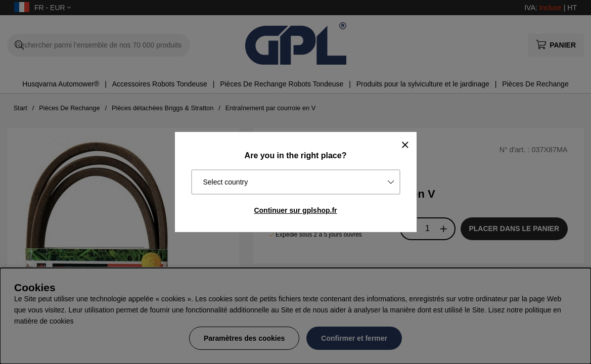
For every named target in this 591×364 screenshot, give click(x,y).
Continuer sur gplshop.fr (295, 210)
